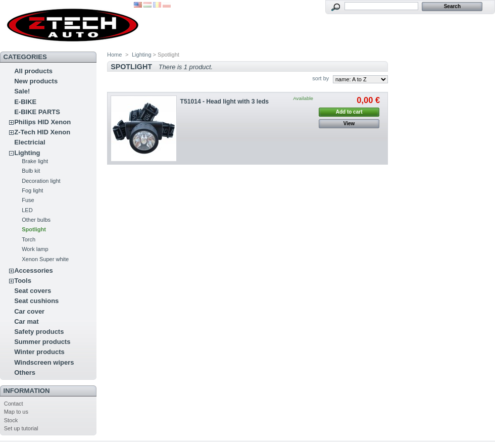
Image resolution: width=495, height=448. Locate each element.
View (349, 123)
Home (114, 55)
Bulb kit (31, 171)
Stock (11, 420)
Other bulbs (36, 220)
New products (36, 81)
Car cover (29, 311)
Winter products (39, 352)
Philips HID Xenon (42, 122)
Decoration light (41, 181)
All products (33, 71)
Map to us (16, 412)
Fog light (32, 190)
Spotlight (34, 229)
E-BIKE (25, 102)
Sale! (22, 91)
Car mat (26, 321)
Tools (23, 281)
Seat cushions (36, 301)
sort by (320, 78)
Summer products (42, 342)
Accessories (34, 270)
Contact (14, 404)
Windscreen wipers (44, 362)
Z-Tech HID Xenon (42, 132)
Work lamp (35, 249)
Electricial (30, 142)
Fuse (28, 200)
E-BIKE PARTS (37, 112)
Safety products (39, 332)
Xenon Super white (45, 259)
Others (25, 372)
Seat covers (33, 291)
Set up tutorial (21, 428)
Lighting (27, 153)
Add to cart (349, 112)
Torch (29, 239)
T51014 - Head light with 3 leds (225, 102)
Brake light (35, 161)
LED (27, 210)
